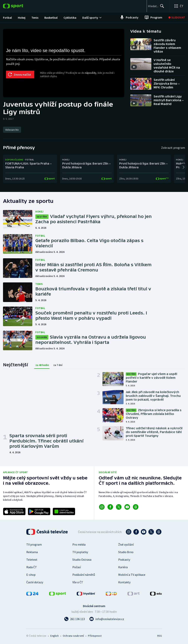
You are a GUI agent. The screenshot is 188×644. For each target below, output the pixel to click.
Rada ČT (32, 567)
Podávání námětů (84, 575)
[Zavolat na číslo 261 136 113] (74, 619)
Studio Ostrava (82, 560)
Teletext (32, 560)
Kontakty (124, 582)
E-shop (31, 575)
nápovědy (91, 73)
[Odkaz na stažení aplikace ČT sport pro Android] (39, 511)
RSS (160, 636)
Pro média (79, 544)
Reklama (32, 552)
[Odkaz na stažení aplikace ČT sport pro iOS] (14, 511)
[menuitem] (7, 17)
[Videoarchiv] (12, 130)
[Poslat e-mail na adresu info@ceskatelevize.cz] (107, 619)
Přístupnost (95, 636)
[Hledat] (160, 6)
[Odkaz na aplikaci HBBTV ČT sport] (64, 511)
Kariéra (123, 567)
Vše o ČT (78, 582)
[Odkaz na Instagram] (102, 507)
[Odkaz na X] (119, 507)
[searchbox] (142, 6)
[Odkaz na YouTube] (127, 507)
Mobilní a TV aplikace (132, 575)
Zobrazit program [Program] (173, 148)
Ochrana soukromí (73, 636)
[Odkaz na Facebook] (110, 507)
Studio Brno (126, 552)
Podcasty (124, 560)
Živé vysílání (126, 544)
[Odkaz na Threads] (136, 507)
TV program (34, 544)
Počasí (77, 567)
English (54, 636)
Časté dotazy (35, 582)
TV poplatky (80, 552)
